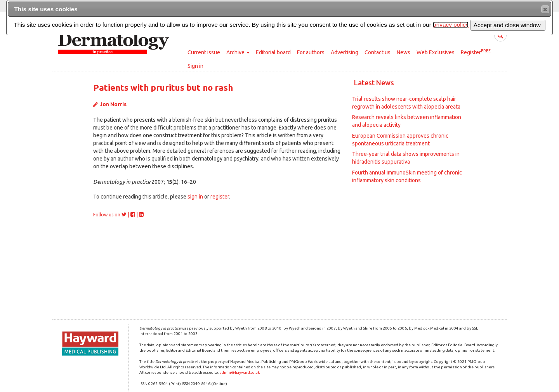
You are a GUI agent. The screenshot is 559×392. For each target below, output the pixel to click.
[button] (545, 9)
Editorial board (273, 52)
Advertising (345, 52)
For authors (311, 52)
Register (476, 52)
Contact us (378, 52)
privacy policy (451, 25)
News (404, 52)
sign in (195, 197)
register (220, 197)
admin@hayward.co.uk (240, 372)
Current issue (204, 52)
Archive (238, 52)
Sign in (195, 66)
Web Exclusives (436, 52)
